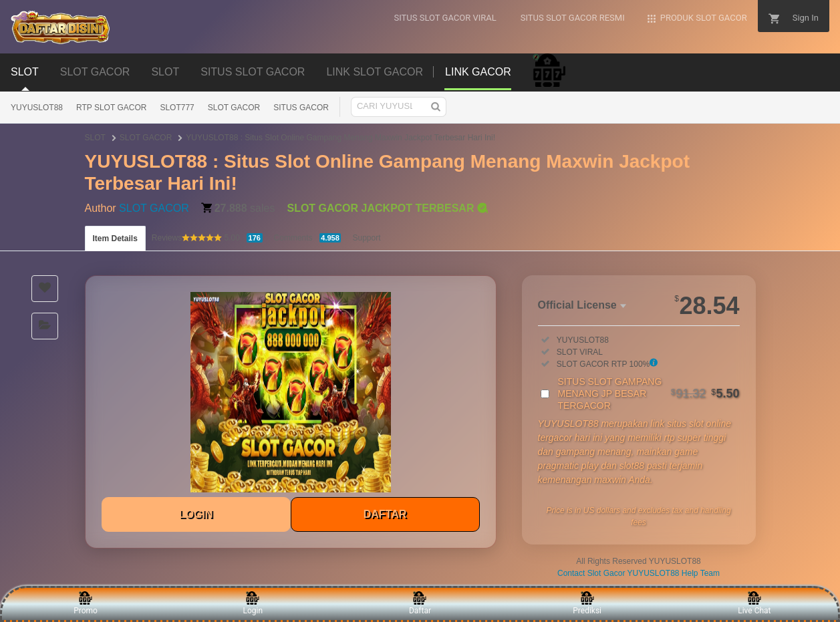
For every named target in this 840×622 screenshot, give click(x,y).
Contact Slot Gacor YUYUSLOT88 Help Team (639, 573)
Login (253, 603)
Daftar (420, 603)
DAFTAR (385, 514)
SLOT (95, 138)
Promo (86, 603)
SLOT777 (177, 108)
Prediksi (587, 603)
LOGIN (196, 514)
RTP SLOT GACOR (111, 108)
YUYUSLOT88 (37, 108)
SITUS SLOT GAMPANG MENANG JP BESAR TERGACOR (649, 394)
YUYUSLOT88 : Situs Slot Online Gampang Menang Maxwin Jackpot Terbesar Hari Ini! (340, 138)
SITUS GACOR (301, 108)
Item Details (115, 239)
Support (366, 238)
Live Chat (754, 603)
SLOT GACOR (234, 108)
